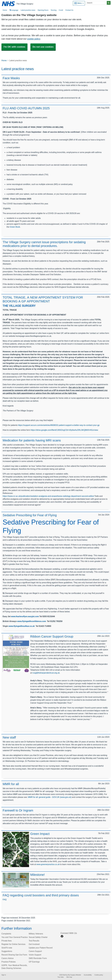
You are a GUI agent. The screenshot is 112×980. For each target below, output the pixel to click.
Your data (61, 977)
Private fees (7, 941)
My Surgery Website (74, 975)
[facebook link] (62, 936)
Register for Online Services (13, 944)
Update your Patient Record (41, 948)
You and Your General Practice (15, 937)
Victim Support (35, 955)
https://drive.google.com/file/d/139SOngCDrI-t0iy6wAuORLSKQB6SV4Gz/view (64, 430)
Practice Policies (9, 962)
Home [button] (5, 10)
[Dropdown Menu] (79, 3)
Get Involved (34, 944)
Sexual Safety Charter (38, 937)
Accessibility (88, 975)
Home (4, 60)
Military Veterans (36, 934)
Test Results (34, 941)
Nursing (54, 10)
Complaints (6, 934)
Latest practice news (28, 10)
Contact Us (69, 10)
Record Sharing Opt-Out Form (14, 955)
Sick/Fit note (7, 948)
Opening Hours (43, 10)
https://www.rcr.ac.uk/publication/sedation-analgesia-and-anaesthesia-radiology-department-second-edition (48, 496)
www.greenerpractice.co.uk (48, 864)
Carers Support (35, 951)
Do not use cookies (43, 47)
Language (14, 10)
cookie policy (34, 39)
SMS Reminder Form (38, 958)
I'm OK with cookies (14, 47)
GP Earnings (34, 962)
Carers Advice (8, 958)
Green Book (15, 227)
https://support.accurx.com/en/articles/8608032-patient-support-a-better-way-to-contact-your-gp (59, 425)
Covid (61, 10)
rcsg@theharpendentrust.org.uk (46, 673)
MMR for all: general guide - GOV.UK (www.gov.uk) (50, 797)
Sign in (4, 975)
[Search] (96, 3)
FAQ (5, 900)
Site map (69, 977)
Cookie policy (99, 975)
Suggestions (7, 951)
